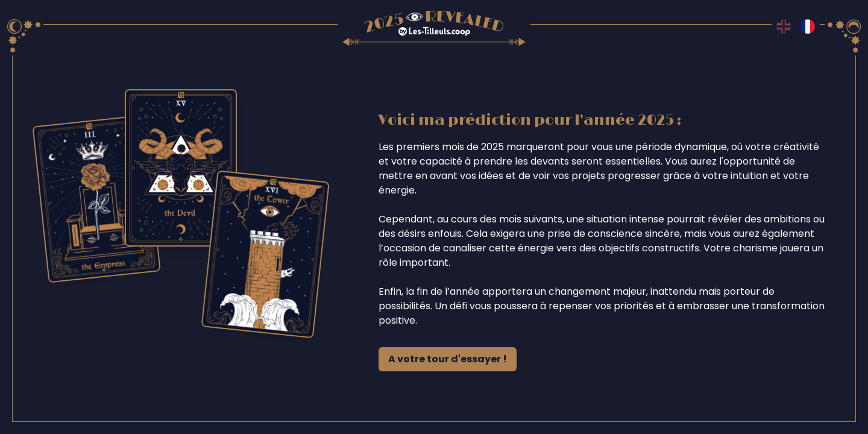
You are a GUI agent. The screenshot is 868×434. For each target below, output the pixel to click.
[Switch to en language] (784, 27)
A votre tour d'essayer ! (448, 359)
